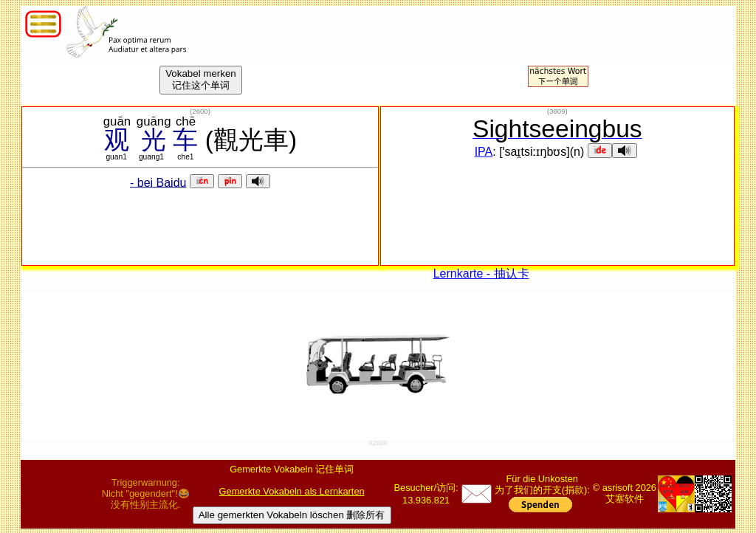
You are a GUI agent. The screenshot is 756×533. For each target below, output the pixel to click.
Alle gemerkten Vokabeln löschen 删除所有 (292, 515)
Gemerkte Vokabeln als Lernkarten (292, 491)
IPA (484, 152)
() (200, 111)
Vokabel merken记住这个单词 (201, 79)
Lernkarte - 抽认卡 (481, 274)
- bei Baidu (158, 182)
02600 (378, 443)
